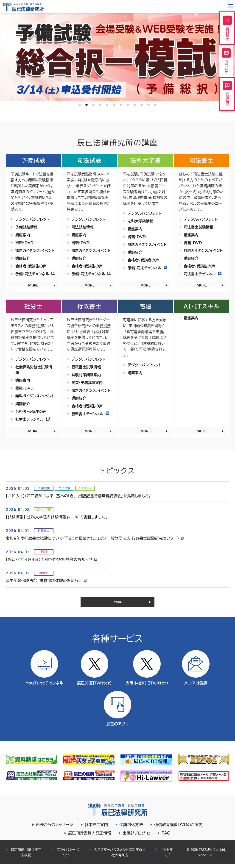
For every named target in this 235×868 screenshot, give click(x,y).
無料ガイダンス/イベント (35, 250)
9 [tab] (135, 105)
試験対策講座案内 (86, 375)
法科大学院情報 (140, 221)
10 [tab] (142, 105)
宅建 (146, 306)
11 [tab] (148, 105)
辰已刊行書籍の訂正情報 (89, 837)
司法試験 (90, 160)
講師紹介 (23, 258)
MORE (33, 285)
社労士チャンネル (32, 419)
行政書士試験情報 (86, 367)
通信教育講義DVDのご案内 (178, 829)
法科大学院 (145, 160)
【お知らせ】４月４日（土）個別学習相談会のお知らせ (52, 559)
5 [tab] (107, 105)
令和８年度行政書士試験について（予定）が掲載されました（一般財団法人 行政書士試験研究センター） (95, 538)
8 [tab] (128, 105)
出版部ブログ (136, 837)
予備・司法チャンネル (35, 274)
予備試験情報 (26, 227)
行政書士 (90, 306)
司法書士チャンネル (203, 274)
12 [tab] (155, 105)
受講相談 (227, 102)
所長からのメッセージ (55, 829)
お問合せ (227, 66)
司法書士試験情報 (199, 227)
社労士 (33, 306)
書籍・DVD (24, 243)
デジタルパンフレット (32, 219)
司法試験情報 (83, 227)
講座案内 (23, 235)
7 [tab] (121, 105)
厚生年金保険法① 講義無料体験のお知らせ (47, 580)
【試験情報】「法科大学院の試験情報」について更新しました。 (57, 517)
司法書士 (202, 160)
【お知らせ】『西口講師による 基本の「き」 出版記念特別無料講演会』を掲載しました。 (78, 496)
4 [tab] (100, 105)
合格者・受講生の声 (31, 266)
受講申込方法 (131, 829)
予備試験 (33, 160)
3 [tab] (93, 105)
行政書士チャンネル (91, 414)
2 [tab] (87, 105)
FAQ (167, 837)
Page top (223, 851)
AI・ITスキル (202, 306)
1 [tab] (80, 105)
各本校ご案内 (96, 829)
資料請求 (227, 30)
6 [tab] (114, 105)
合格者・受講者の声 (143, 260)
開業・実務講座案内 (87, 383)
